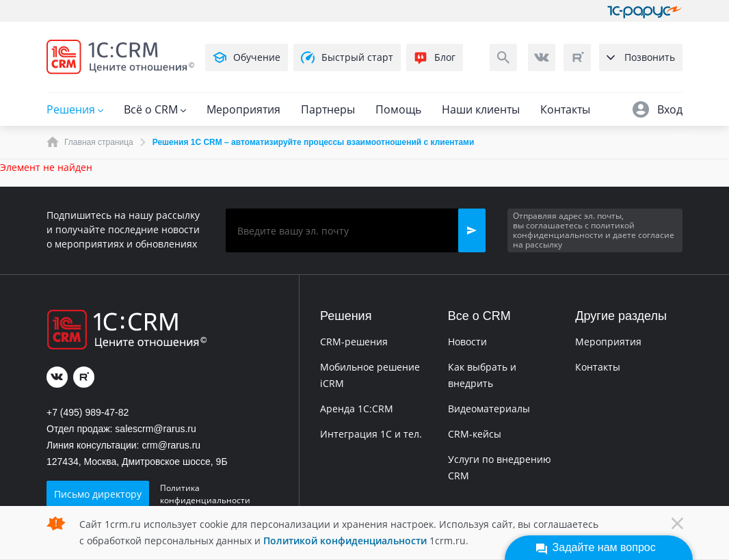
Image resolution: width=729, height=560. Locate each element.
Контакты (565, 109)
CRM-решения (354, 342)
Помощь (398, 109)
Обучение (247, 57)
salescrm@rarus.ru (155, 429)
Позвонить (641, 57)
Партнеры (328, 109)
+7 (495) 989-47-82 (88, 412)
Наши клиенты (481, 109)
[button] (472, 230)
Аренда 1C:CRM (357, 409)
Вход (658, 109)
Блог (435, 57)
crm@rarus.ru (171, 445)
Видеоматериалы (489, 409)
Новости (467, 342)
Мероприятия (243, 109)
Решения (75, 109)
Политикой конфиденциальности (345, 541)
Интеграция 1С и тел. (371, 434)
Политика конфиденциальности (205, 494)
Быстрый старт (347, 57)
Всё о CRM (155, 109)
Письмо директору (98, 494)
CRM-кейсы (475, 434)
